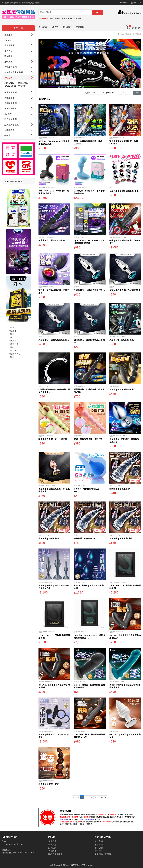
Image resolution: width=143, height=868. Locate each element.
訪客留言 (99, 850)
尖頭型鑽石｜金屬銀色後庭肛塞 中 (125, 290)
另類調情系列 (19, 103)
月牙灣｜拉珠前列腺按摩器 (122, 389)
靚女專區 (19, 56)
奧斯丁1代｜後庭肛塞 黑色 (122, 339)
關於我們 (99, 841)
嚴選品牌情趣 (19, 108)
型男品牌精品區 (19, 124)
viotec (19, 39)
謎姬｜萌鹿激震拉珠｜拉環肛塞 (88, 439)
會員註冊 (128, 13)
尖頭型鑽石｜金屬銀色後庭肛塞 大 (90, 290)
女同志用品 (23, 82)
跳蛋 (52, 18)
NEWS (55, 27)
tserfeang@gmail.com (132, 3)
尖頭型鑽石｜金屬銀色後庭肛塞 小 (54, 339)
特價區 (19, 135)
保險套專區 (19, 129)
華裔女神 (77, 18)
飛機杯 (58, 18)
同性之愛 (19, 77)
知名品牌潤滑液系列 (19, 72)
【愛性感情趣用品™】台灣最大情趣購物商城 (22, 3)
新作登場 (43, 27)
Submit (137, 92)
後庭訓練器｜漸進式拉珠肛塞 (52, 240)
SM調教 (19, 113)
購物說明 (67, 27)
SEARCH (97, 12)
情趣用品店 (14, 343)
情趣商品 (13, 340)
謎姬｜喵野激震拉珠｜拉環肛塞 (53, 439)
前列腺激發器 (10, 86)
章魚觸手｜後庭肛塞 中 (49, 538)
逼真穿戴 (22, 86)
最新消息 (52, 844)
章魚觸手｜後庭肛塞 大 (120, 488)
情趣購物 (13, 330)
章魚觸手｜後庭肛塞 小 (84, 538)
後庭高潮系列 (19, 92)
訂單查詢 (80, 27)
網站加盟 (99, 847)
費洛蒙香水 (19, 97)
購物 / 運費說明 (55, 854)
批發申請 (99, 844)
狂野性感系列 (19, 119)
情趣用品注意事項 (103, 854)
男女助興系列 (19, 66)
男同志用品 (9, 82)
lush (70, 18)
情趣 (11, 337)
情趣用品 (13, 327)
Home (121, 33)
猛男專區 (19, 50)
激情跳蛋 (19, 61)
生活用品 (19, 34)
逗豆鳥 (64, 18)
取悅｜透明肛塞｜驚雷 (49, 784)
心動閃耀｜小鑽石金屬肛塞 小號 (124, 190)
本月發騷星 (19, 45)
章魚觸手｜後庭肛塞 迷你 (121, 538)
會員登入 (137, 13)
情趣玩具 (13, 350)
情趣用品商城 (15, 353)
